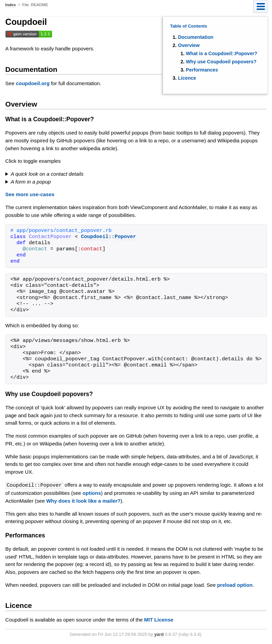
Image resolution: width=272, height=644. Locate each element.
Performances (202, 70)
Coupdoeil (95, 237)
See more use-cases (30, 194)
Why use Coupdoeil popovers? (221, 62)
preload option (235, 585)
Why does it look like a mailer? (83, 500)
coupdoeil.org (33, 83)
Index (11, 5)
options (92, 493)
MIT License (159, 619)
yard (159, 634)
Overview (189, 45)
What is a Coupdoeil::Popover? (222, 53)
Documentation (196, 37)
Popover (125, 237)
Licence (187, 78)
